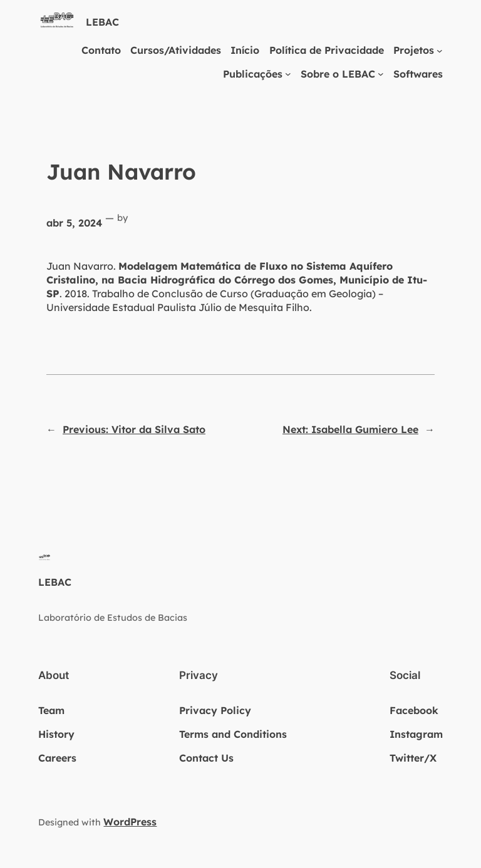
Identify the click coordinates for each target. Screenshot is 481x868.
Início (245, 50)
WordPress (130, 822)
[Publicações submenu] (288, 74)
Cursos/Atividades (176, 50)
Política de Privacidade (327, 50)
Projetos (414, 50)
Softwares (418, 74)
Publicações (253, 74)
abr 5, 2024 (74, 223)
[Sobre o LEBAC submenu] (381, 74)
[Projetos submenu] (440, 50)
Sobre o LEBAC (338, 74)
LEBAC (102, 22)
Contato (101, 50)
